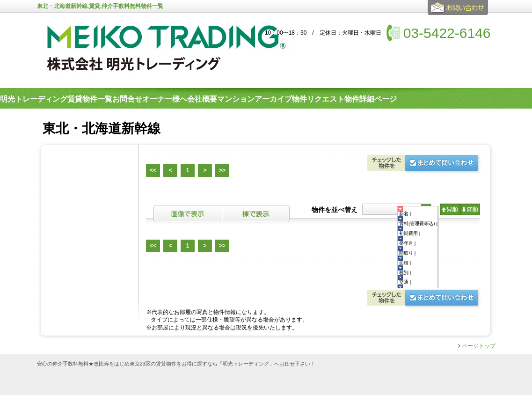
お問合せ (459, 11)
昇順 (450, 209)
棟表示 (256, 214)
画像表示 (188, 214)
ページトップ (479, 346)
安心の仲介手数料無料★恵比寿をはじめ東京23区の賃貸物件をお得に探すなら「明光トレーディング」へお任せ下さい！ (176, 364)
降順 (470, 209)
